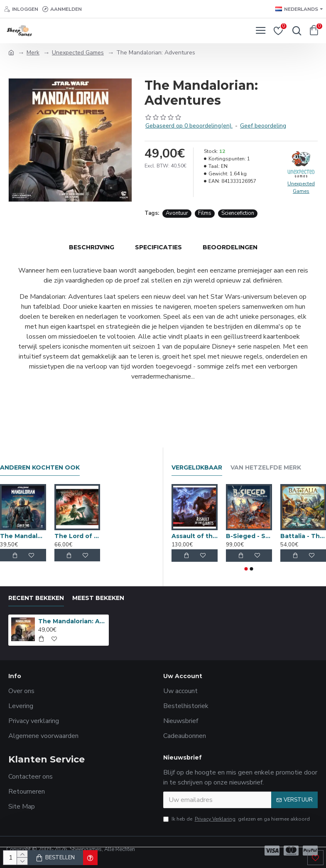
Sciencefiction (238, 213)
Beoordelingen (230, 247)
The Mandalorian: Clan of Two (23, 536)
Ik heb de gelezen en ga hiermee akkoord (237, 819)
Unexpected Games (78, 53)
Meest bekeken (98, 598)
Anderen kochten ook (40, 468)
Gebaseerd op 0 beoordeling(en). (189, 126)
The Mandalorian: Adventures (72, 621)
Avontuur (177, 213)
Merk (33, 53)
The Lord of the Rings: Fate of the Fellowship (77, 536)
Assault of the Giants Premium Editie (195, 536)
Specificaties (158, 247)
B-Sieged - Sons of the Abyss (249, 536)
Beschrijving (92, 247)
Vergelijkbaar (197, 468)
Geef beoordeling (263, 126)
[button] (246, 569)
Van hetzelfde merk (266, 468)
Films (205, 213)
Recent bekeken (36, 598)
